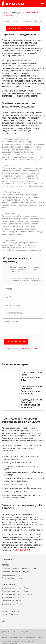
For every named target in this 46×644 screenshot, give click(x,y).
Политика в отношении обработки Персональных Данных (22, 638)
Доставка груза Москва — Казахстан (17, 591)
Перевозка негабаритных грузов (15, 572)
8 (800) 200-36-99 (10, 611)
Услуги (5, 565)
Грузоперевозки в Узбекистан (14, 604)
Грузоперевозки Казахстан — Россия (17, 594)
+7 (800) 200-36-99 (21, 550)
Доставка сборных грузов (13, 578)
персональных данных (30, 348)
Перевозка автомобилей (12, 575)
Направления (8, 584)
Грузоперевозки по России (13, 598)
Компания (7, 560)
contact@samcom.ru (11, 614)
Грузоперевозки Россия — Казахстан (17, 588)
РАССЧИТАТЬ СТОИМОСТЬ (23, 28)
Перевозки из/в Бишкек (11, 601)
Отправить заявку (16, 342)
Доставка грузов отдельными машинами (19, 569)
